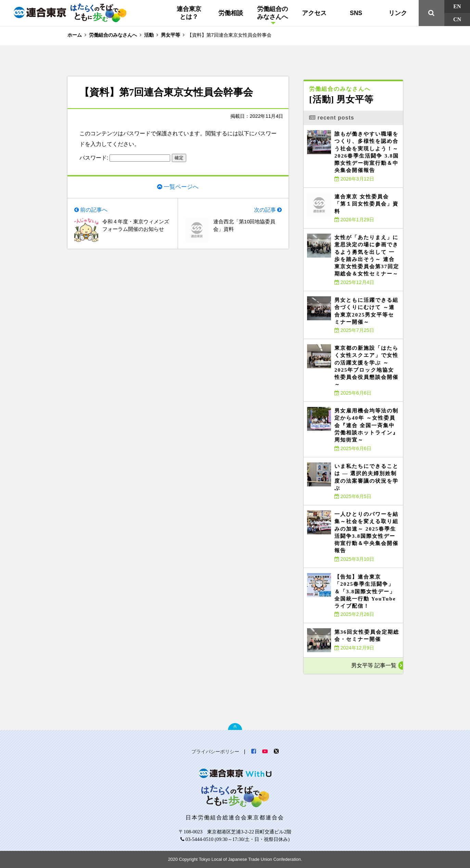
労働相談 (231, 13)
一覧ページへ (181, 187)
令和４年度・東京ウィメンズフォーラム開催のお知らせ (135, 231)
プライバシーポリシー (215, 752)
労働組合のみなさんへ (272, 13)
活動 (149, 35)
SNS (356, 13)
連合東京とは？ (189, 13)
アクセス (314, 13)
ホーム (75, 35)
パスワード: (125, 158)
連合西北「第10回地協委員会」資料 (246, 227)
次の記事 (265, 210)
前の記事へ (94, 210)
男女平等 (170, 35)
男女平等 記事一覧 (373, 665)
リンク (398, 13)
